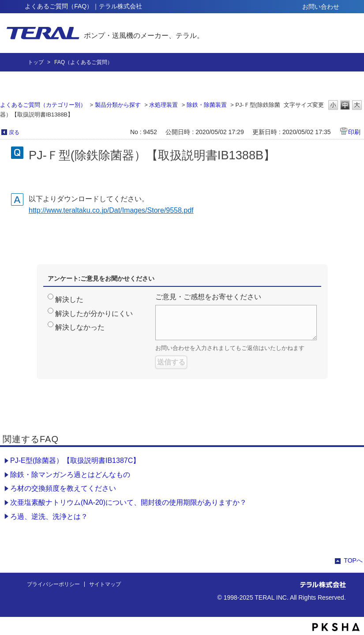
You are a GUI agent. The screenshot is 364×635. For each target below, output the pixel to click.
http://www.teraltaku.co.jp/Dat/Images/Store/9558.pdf (111, 210)
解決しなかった (80, 327)
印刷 (354, 132)
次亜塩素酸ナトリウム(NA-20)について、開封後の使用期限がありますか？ (128, 502)
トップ (36, 62)
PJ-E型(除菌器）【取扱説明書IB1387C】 (75, 460)
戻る (14, 132)
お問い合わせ (321, 7)
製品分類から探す (118, 105)
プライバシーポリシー (53, 584)
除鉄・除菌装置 (207, 105)
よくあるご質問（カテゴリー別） (43, 105)
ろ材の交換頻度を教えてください (63, 488)
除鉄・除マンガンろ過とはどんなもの (70, 475)
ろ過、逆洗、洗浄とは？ (49, 517)
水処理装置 (163, 105)
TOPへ (353, 560)
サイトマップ (105, 584)
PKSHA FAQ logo (336, 627)
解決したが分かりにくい (94, 314)
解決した (69, 299)
